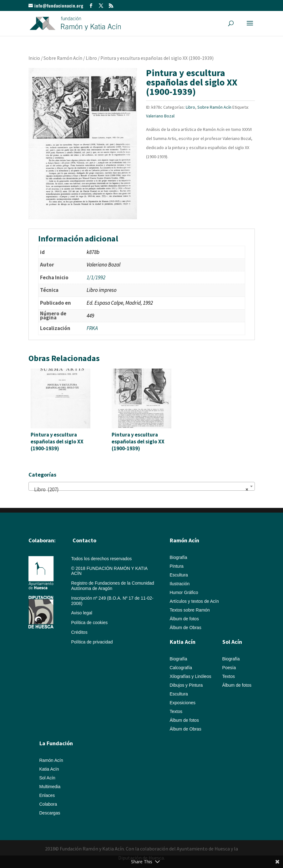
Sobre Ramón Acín (63, 58)
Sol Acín (47, 778)
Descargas (50, 813)
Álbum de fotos (184, 619)
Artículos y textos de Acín (194, 601)
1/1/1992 (96, 277)
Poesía (229, 668)
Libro (91, 58)
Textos (176, 711)
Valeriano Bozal (160, 116)
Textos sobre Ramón (190, 610)
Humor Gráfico (184, 592)
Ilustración (180, 584)
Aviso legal (82, 613)
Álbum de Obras (186, 628)
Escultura (179, 575)
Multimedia (50, 787)
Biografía (179, 557)
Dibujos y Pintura (186, 685)
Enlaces (47, 795)
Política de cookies (90, 623)
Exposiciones (183, 703)
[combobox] (142, 486)
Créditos (79, 632)
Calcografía (181, 668)
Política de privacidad (92, 642)
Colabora (48, 804)
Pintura (177, 566)
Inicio (34, 58)
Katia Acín (183, 642)
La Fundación (56, 743)
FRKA (92, 328)
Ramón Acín (51, 760)
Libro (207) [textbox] (140, 489)
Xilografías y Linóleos (191, 676)
